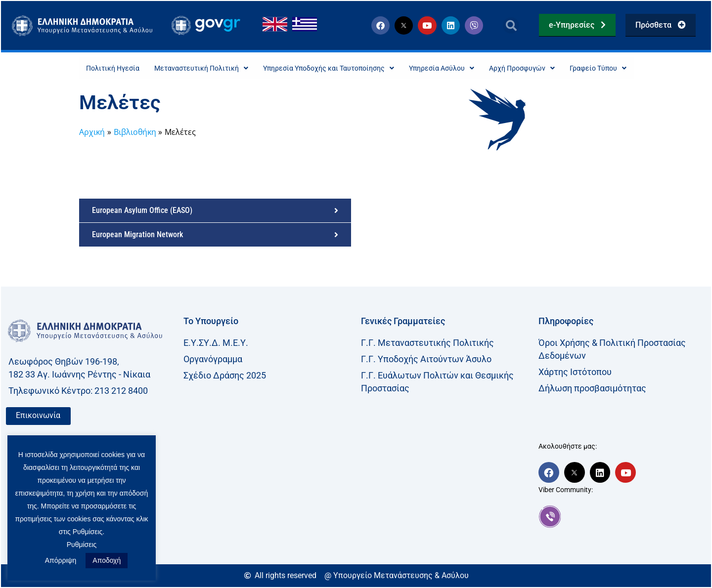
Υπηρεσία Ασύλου (451, 68)
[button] (511, 25)
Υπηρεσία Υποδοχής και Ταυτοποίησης (325, 68)
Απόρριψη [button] (61, 560)
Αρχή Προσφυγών (539, 68)
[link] (622, 517)
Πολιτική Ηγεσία (87, 68)
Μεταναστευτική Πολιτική (184, 68)
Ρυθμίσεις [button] (82, 545)
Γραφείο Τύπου (623, 68)
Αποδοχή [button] (107, 560)
